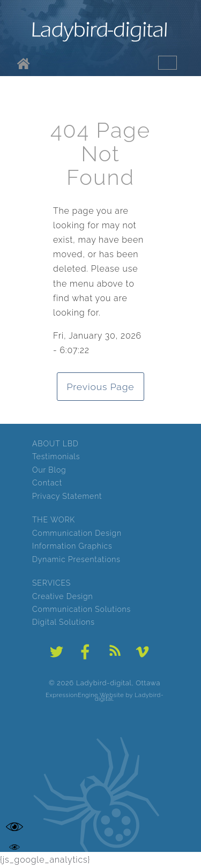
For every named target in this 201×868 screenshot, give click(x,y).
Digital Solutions (64, 622)
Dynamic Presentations (76, 559)
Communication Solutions (81, 609)
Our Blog (49, 470)
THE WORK (54, 520)
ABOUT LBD (55, 444)
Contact (47, 483)
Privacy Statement (67, 496)
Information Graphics (72, 546)
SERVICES (51, 583)
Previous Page (101, 387)
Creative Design (62, 596)
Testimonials (56, 457)
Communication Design (77, 533)
